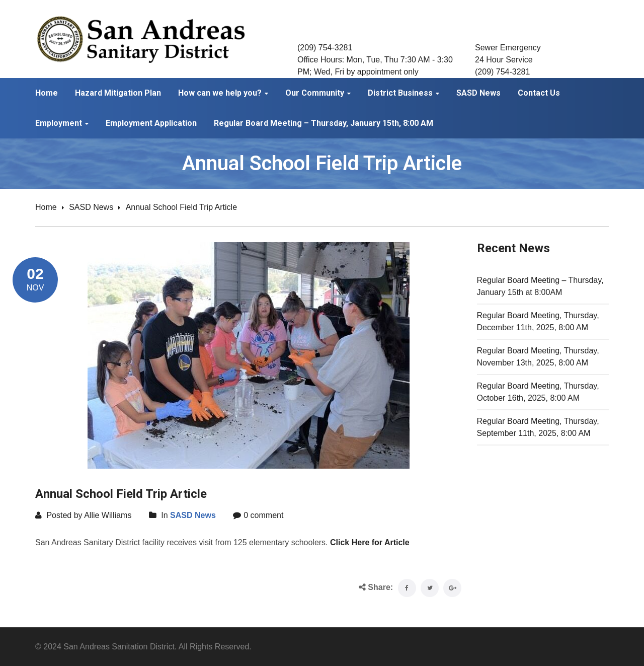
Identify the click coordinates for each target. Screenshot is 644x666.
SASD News (91, 207)
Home (46, 207)
